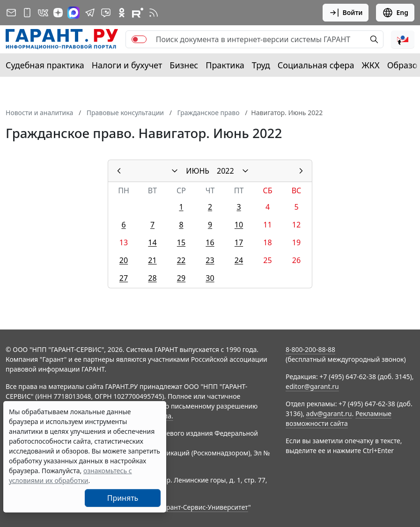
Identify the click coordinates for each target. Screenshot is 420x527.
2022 (225, 171)
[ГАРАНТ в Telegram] (90, 13)
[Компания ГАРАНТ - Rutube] (138, 13)
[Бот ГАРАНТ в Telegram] (106, 13)
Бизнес (184, 65)
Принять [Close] (123, 498)
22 (181, 260)
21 (152, 260)
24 (239, 260)
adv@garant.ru (329, 414)
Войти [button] (346, 13)
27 (124, 278)
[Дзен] (58, 13)
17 (239, 242)
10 (239, 225)
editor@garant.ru (312, 386)
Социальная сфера (316, 65)
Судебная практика (45, 65)
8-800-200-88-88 (310, 349)
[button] (403, 39)
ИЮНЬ (198, 171)
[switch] (139, 39)
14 (152, 242)
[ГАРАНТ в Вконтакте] (43, 13)
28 (152, 278)
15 (181, 242)
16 (210, 242)
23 (210, 260)
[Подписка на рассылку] (11, 13)
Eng (395, 13)
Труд (261, 65)
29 (181, 278)
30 (210, 278)
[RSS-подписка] (154, 13)
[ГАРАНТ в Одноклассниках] (122, 13)
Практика (225, 65)
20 (124, 260)
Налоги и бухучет (127, 65)
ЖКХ (371, 65)
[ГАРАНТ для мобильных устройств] (27, 13)
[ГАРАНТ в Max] (74, 13)
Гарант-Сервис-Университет (204, 507)
